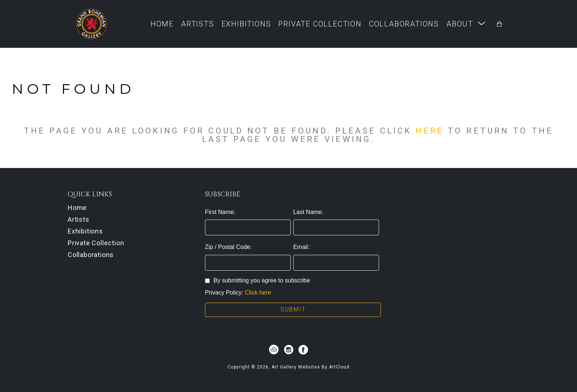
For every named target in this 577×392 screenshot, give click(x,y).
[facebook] (303, 350)
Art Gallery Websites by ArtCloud (311, 367)
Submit (293, 309)
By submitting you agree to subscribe (257, 280)
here (429, 131)
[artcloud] (274, 350)
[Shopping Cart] (499, 24)
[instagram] (288, 350)
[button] (466, 24)
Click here (258, 293)
